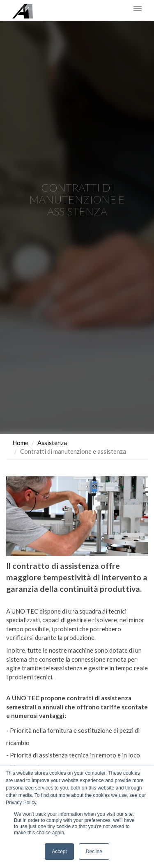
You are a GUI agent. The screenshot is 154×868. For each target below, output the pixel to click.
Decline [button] (94, 852)
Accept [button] (59, 852)
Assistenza (52, 443)
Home (20, 443)
